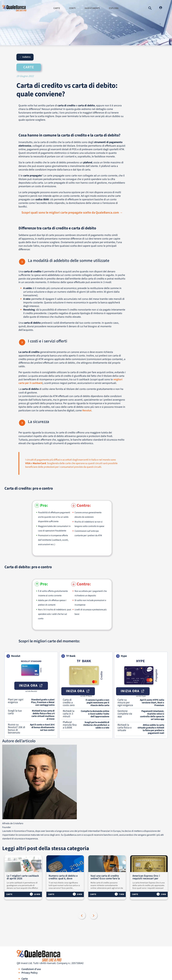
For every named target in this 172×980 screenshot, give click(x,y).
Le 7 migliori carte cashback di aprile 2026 (23, 877)
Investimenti (92, 8)
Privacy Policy (30, 973)
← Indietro (25, 57)
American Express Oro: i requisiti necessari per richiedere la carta (146, 877)
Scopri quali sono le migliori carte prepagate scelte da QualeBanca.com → (72, 213)
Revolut (87, 411)
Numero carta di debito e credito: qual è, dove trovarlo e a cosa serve (63, 877)
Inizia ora (31, 686)
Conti (72, 8)
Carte (57, 8)
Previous (82, 916)
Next (94, 916)
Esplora (114, 8)
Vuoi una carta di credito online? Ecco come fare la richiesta (105, 877)
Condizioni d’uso (31, 969)
